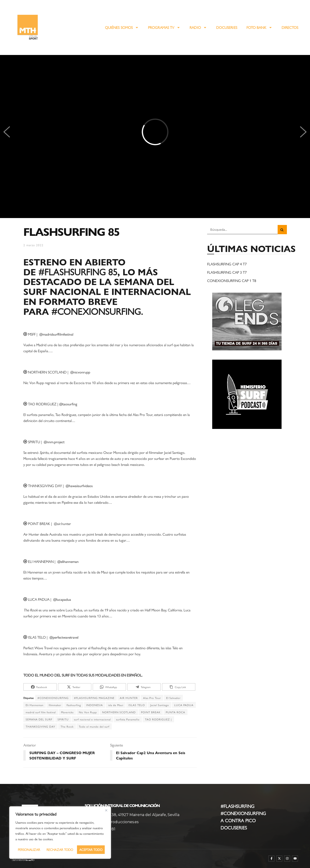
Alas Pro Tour (152, 698)
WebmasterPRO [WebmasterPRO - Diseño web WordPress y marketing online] (29, 860)
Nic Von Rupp (88, 712)
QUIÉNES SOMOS (122, 27)
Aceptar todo (91, 850)
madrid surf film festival (41, 712)
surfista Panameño (128, 719)
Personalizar (29, 850)
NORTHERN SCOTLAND (119, 712)
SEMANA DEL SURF (39, 719)
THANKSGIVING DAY (40, 726)
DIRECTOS (290, 27)
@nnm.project (54, 442)
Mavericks (67, 712)
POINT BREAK (151, 712)
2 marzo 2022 (33, 245)
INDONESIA (95, 705)
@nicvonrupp (80, 372)
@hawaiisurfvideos (79, 486)
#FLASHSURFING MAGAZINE (94, 698)
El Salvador (173, 698)
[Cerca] (106, 810)
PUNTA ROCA (175, 712)
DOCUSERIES (227, 27)
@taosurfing (68, 404)
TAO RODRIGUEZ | (158, 719)
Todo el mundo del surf (94, 726)
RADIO (198, 27)
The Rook (67, 726)
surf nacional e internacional (92, 719)
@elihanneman (68, 561)
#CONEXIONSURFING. (97, 311)
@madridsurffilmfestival (56, 334)
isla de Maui (116, 705)
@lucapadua (62, 599)
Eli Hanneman (35, 705)
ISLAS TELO (137, 705)
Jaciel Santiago (160, 705)
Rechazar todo (60, 850)
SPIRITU (63, 719)
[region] (60, 833)
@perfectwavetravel (64, 637)
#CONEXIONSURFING (53, 698)
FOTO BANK (259, 27)
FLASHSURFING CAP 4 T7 (227, 264)
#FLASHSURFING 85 (78, 272)
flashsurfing (74, 705)
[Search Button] (282, 230)
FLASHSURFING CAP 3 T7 (227, 272)
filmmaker (55, 705)
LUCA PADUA (184, 705)
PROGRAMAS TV (164, 27)
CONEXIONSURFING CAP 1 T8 (232, 281)
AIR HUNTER (129, 698)
